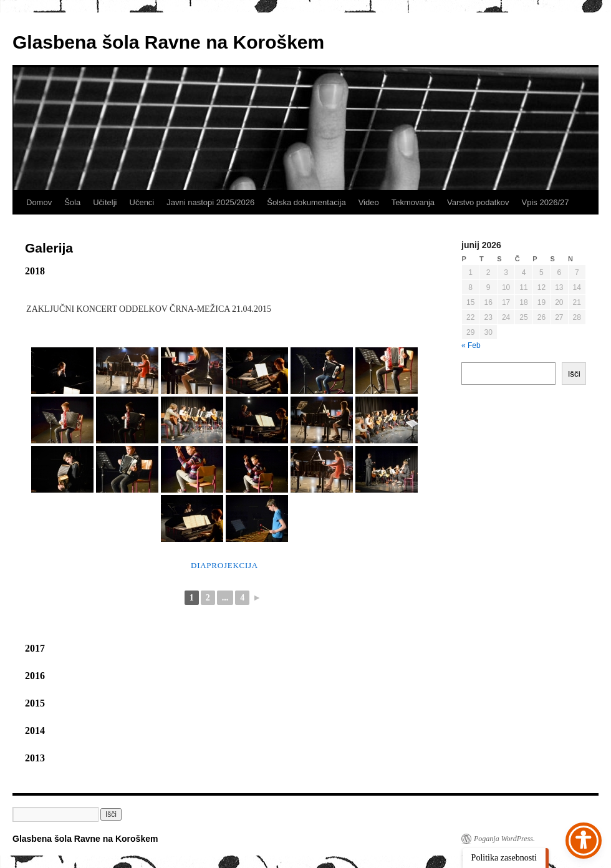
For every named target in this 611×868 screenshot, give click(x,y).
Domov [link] (39, 202)
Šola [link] (72, 202)
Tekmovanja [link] (413, 202)
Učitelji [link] (105, 202)
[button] (111, 814)
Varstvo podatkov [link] (478, 202)
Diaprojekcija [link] (224, 565)
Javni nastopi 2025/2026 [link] (210, 202)
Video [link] (369, 202)
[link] (62, 371)
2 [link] (208, 598)
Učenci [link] (142, 202)
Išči (574, 374)
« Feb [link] (471, 345)
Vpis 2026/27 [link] (546, 202)
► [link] (257, 598)
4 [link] (242, 598)
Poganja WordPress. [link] (504, 839)
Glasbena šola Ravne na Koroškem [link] (168, 42)
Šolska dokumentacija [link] (306, 202)
